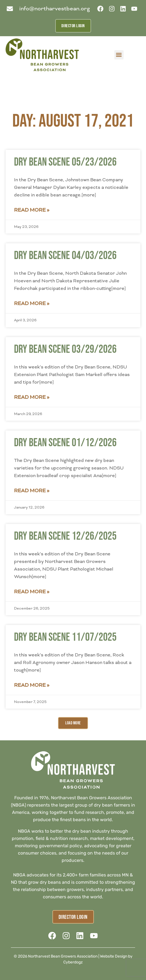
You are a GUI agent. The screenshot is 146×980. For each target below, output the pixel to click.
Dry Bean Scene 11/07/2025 (65, 637)
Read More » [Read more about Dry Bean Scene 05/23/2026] (32, 210)
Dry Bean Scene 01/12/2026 (65, 443)
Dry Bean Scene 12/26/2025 (65, 536)
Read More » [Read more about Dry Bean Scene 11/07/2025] (32, 685)
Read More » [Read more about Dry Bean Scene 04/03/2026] (32, 303)
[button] (119, 55)
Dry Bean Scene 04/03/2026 (65, 256)
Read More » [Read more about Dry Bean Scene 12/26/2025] (32, 592)
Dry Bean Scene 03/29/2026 (65, 349)
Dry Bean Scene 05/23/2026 (65, 162)
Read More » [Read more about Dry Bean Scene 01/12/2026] (32, 491)
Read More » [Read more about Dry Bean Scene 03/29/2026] (32, 397)
